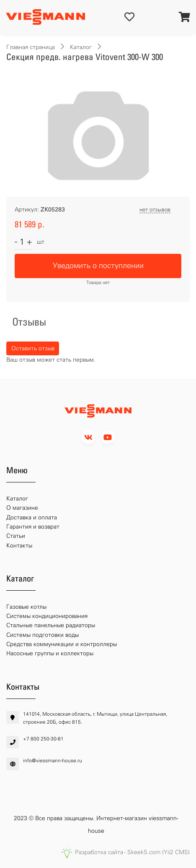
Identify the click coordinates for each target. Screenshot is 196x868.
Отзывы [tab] (29, 322)
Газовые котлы (26, 607)
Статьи (16, 536)
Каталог (81, 47)
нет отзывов (155, 210)
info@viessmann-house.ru (53, 761)
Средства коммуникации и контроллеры (62, 644)
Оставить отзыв (33, 348)
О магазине (22, 508)
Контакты (19, 546)
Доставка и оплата (32, 517)
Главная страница (31, 47)
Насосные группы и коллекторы (50, 653)
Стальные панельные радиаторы (51, 625)
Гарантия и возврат (33, 527)
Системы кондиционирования (47, 616)
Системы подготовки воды (43, 635)
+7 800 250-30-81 (43, 739)
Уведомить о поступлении (98, 266)
